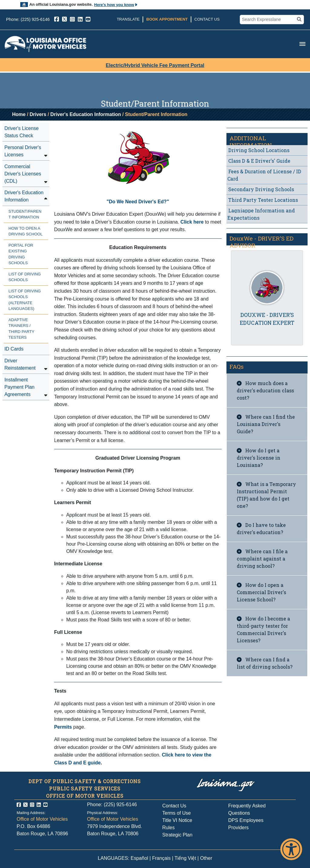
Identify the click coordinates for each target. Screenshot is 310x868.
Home (19, 114)
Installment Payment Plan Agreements (19, 387)
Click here (193, 222)
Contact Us (207, 19)
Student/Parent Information (25, 214)
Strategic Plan (177, 835)
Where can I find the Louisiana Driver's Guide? (266, 424)
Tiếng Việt (185, 858)
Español (140, 858)
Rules (168, 828)
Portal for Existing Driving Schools (21, 254)
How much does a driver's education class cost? (265, 390)
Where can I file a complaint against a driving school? (262, 559)
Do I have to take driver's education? (261, 529)
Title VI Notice (177, 820)
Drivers (38, 114)
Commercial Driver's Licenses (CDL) (23, 174)
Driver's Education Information (86, 114)
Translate (128, 19)
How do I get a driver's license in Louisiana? (259, 458)
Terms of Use (176, 813)
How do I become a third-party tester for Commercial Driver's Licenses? (263, 629)
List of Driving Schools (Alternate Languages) (25, 300)
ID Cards (14, 349)
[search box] (268, 20)
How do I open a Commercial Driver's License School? (261, 592)
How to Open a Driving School (26, 231)
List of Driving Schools (25, 277)
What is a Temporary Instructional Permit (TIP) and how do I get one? (266, 495)
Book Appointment (167, 19)
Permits (63, 727)
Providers (239, 828)
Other (206, 858)
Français (161, 858)
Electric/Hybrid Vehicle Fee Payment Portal (155, 65)
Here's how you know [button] (116, 5)
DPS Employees (246, 820)
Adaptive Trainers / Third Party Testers (21, 329)
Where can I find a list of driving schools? (265, 663)
